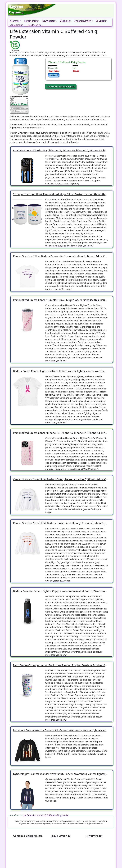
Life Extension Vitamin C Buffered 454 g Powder (46, 815)
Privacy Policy (94, 836)
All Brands (15, 21)
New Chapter (49, 21)
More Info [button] (53, 75)
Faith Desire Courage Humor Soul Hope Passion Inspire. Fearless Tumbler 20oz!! (62, 665)
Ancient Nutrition (83, 21)
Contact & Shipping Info (28, 836)
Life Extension (16, 25)
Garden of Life (31, 21)
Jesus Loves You (61, 836)
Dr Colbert (101, 21)
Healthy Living (35, 25)
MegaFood (65, 21)
